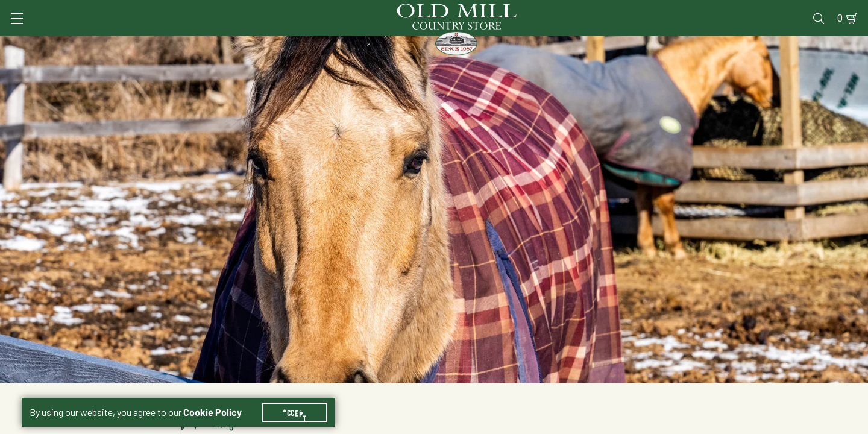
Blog (799, 10)
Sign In (173, 10)
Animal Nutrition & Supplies (342, 45)
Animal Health (202, 45)
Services (536, 10)
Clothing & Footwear (633, 45)
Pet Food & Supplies (496, 45)
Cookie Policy (220, 398)
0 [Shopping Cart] (826, 10)
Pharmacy (649, 10)
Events (760, 10)
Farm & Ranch (752, 45)
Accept (302, 398)
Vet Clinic (591, 10)
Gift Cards (707, 10)
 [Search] (832, 45)
